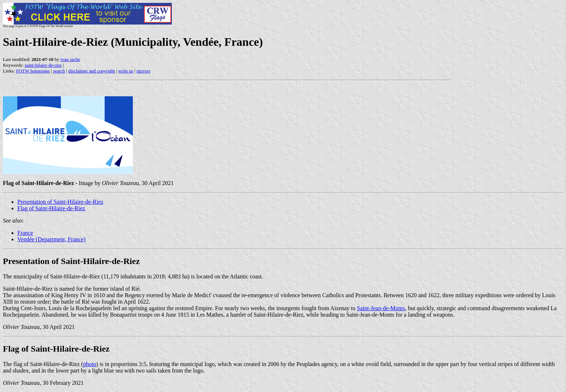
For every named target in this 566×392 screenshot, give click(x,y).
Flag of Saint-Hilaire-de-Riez (51, 208)
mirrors (143, 71)
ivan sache (71, 59)
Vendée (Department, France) (51, 239)
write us (126, 71)
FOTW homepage (33, 71)
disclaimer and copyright (92, 71)
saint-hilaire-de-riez (43, 65)
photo (90, 364)
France (25, 233)
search (59, 71)
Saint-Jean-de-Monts (381, 308)
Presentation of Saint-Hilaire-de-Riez (60, 202)
